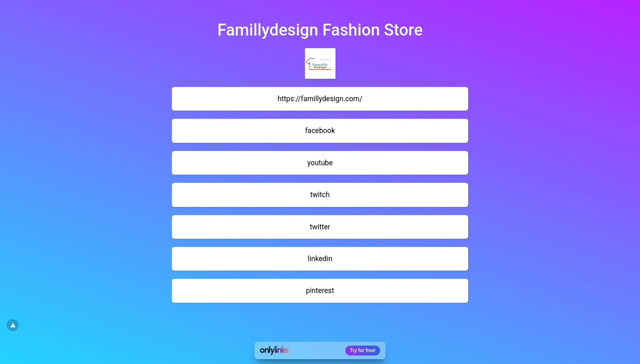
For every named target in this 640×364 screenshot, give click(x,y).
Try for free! (363, 351)
